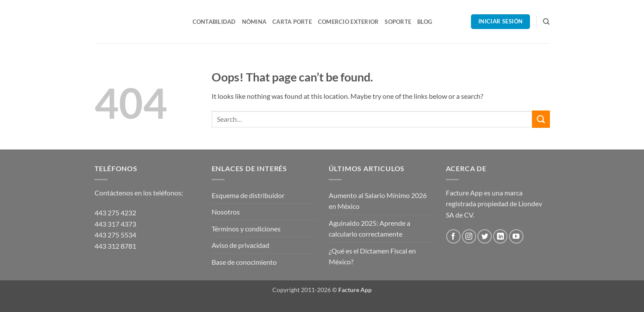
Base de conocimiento (244, 262)
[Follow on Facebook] (453, 236)
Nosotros (226, 212)
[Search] (546, 22)
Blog (425, 22)
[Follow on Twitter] (485, 236)
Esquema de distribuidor (248, 195)
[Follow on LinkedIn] (500, 236)
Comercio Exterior (348, 22)
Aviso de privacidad (240, 245)
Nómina (254, 22)
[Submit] (541, 119)
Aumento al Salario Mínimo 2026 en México (378, 201)
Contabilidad (214, 22)
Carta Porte (292, 22)
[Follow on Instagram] (469, 236)
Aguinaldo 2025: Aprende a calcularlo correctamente (369, 229)
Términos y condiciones (246, 229)
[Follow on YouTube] (516, 236)
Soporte (398, 22)
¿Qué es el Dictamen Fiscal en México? (372, 256)
